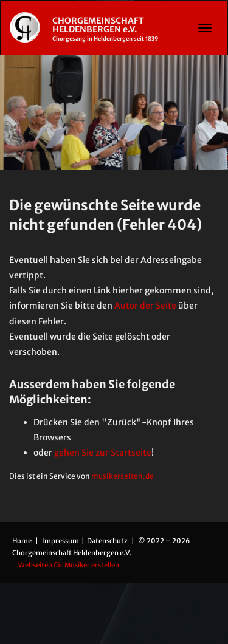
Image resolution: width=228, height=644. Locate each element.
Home (22, 541)
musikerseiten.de (123, 476)
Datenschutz (108, 541)
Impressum (61, 541)
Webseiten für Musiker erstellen (69, 565)
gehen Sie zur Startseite (103, 453)
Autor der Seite (145, 306)
